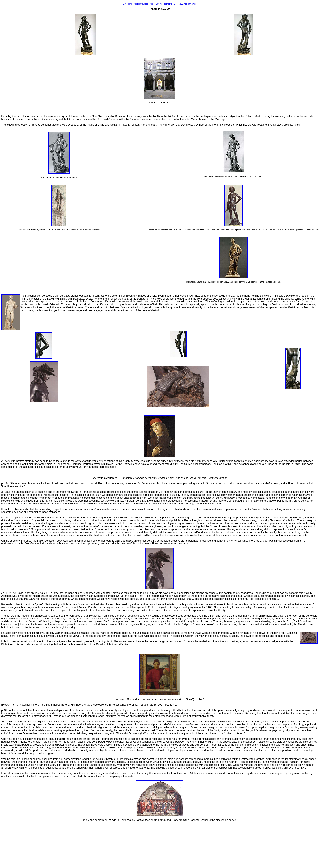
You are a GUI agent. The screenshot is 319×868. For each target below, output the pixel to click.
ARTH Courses (141, 4)
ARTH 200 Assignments (161, 4)
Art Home (128, 4)
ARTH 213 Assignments (184, 4)
